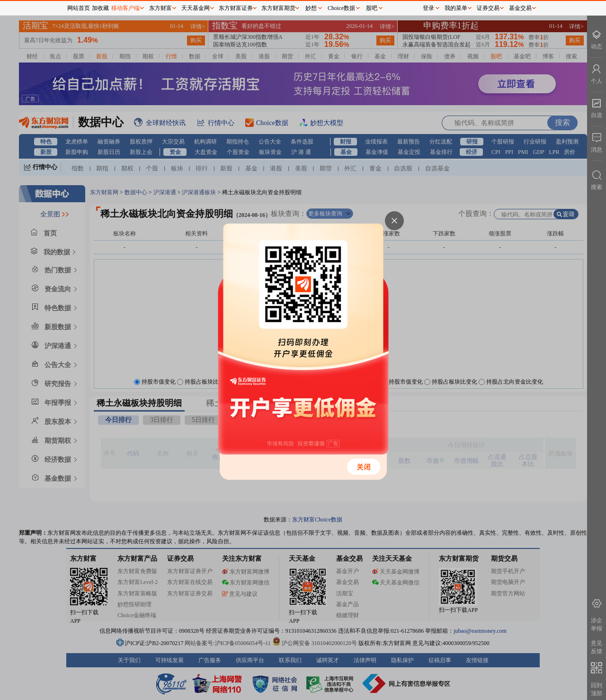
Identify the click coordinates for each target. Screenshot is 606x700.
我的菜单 (456, 8)
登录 (428, 8)
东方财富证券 (236, 8)
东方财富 (160, 8)
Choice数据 (341, 8)
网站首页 (79, 8)
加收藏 (100, 8)
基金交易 (520, 8)
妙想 (311, 8)
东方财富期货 (278, 8)
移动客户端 (125, 8)
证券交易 (488, 8)
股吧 (372, 8)
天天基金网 (196, 8)
